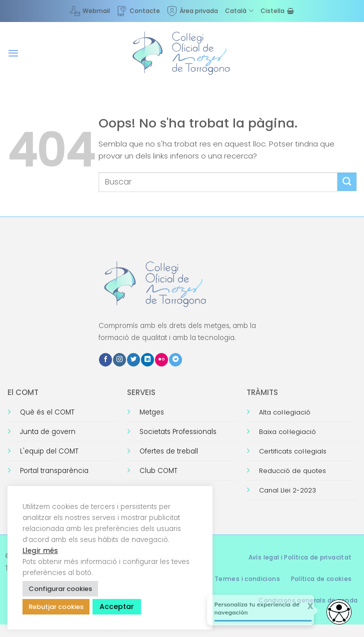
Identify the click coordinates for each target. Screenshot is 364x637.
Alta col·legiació (285, 412)
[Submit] (347, 182)
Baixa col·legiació (287, 432)
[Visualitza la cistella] (277, 11)
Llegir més (40, 551)
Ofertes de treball (169, 451)
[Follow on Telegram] (175, 360)
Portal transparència (54, 471)
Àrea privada (192, 11)
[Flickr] (161, 360)
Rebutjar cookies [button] (56, 607)
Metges (152, 412)
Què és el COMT (47, 412)
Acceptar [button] (117, 606)
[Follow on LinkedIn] (147, 360)
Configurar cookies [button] (60, 589)
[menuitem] (239, 11)
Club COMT (158, 471)
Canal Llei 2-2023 (287, 490)
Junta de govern (48, 432)
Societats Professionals (178, 432)
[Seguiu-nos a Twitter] (133, 360)
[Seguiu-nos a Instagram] (119, 360)
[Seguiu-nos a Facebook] (105, 360)
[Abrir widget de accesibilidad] (339, 612)
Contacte (138, 11)
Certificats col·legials (293, 451)
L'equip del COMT (49, 451)
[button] (13, 53)
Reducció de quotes (292, 471)
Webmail (90, 11)
